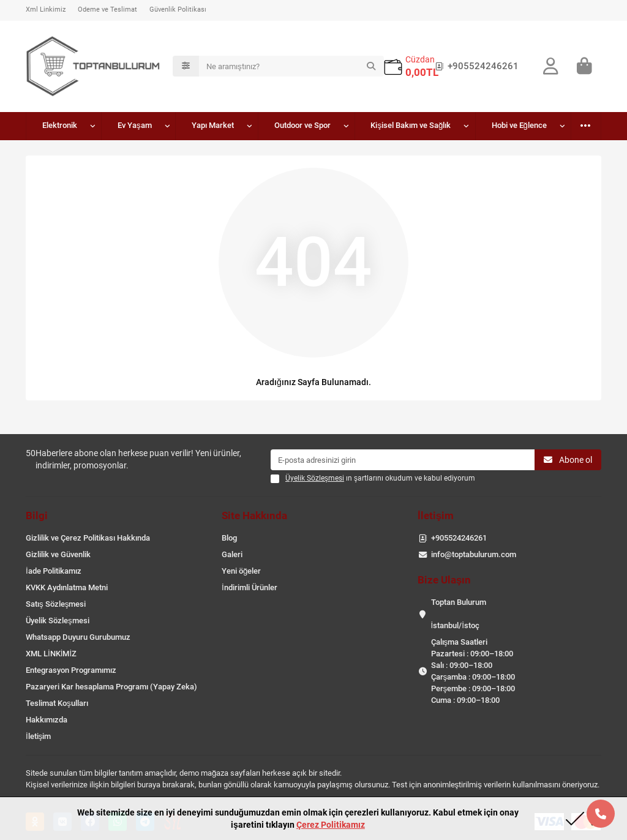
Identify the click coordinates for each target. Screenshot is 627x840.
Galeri (232, 554)
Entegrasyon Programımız (71, 670)
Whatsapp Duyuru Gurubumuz (78, 637)
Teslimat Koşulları (57, 703)
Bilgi (37, 516)
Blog (229, 538)
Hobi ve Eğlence (519, 125)
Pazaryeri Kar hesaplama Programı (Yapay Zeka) (111, 687)
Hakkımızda (47, 720)
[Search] (291, 66)
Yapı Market (213, 125)
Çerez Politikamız (331, 825)
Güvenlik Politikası (178, 9)
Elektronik (60, 125)
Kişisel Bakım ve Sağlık (411, 125)
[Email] (403, 460)
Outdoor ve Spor (302, 125)
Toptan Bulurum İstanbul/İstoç (459, 614)
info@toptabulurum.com (474, 554)
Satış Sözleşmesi (56, 604)
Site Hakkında (254, 516)
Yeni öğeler (241, 571)
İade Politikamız (54, 571)
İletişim (38, 736)
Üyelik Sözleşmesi (58, 621)
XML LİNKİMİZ (51, 654)
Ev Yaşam (135, 125)
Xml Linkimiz (46, 9)
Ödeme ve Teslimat (107, 9)
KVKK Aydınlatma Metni (67, 587)
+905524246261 (475, 66)
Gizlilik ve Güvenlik (58, 554)
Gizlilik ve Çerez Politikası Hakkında (88, 538)
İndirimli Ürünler (250, 587)
